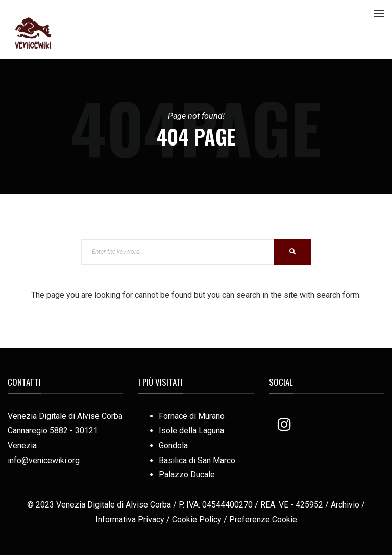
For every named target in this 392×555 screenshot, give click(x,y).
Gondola (173, 445)
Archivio (345, 505)
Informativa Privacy (130, 520)
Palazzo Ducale (187, 475)
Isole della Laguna (191, 431)
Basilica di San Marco (197, 460)
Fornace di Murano (192, 416)
